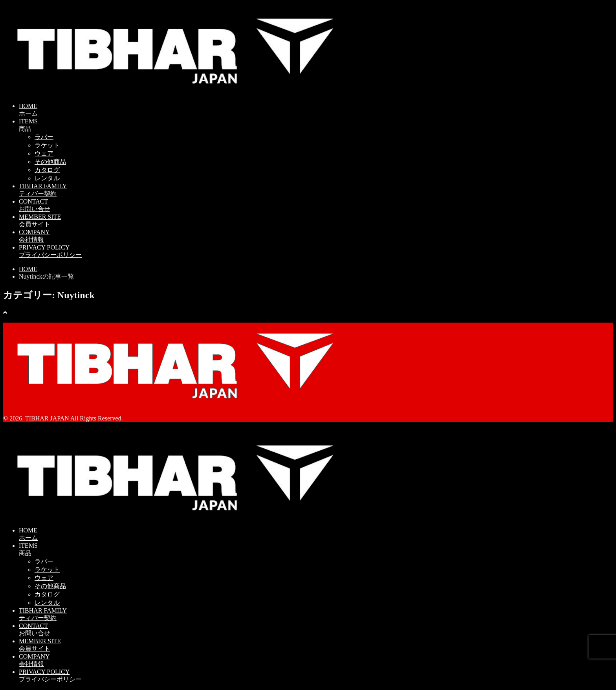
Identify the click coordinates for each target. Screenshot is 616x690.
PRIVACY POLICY (316, 252)
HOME (316, 110)
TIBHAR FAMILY (316, 190)
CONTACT (316, 206)
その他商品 (50, 162)
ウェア (44, 153)
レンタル (47, 178)
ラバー (44, 137)
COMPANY (316, 236)
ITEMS (316, 126)
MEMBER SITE (316, 221)
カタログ (47, 170)
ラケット (47, 145)
